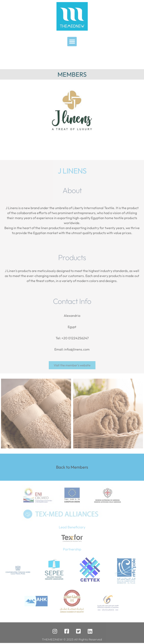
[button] (72, 42)
